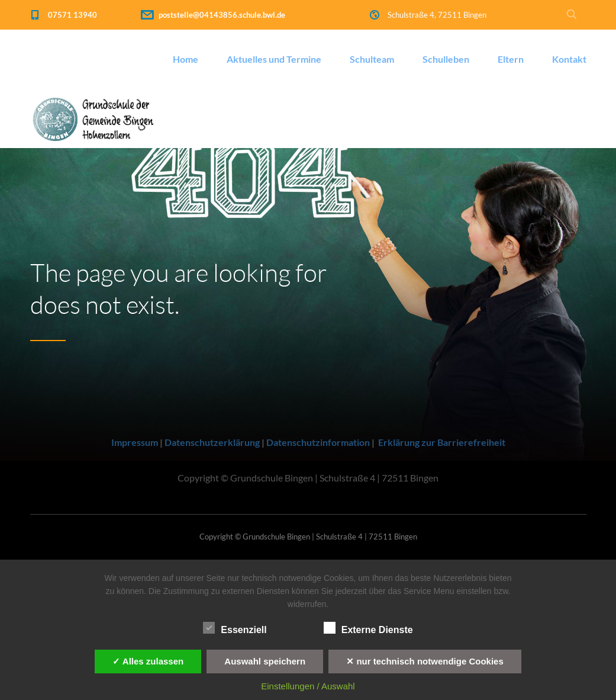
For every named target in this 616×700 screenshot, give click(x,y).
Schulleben (446, 59)
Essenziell (235, 628)
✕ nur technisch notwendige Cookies (425, 661)
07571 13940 (72, 15)
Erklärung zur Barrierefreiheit (442, 442)
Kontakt (569, 59)
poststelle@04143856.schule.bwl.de (222, 15)
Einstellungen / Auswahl (308, 686)
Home (186, 59)
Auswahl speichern (265, 661)
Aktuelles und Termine (274, 59)
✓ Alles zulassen (148, 661)
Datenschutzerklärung (212, 442)
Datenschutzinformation (318, 442)
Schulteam (372, 59)
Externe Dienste (368, 628)
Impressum (135, 442)
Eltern (511, 59)
